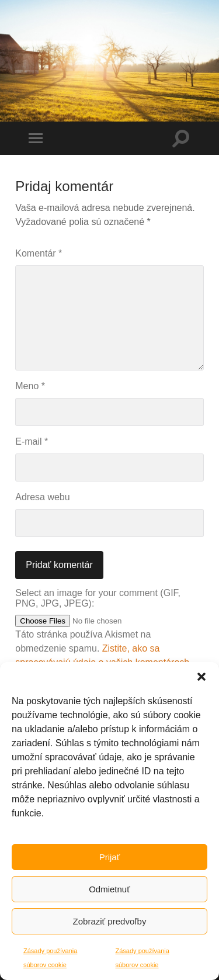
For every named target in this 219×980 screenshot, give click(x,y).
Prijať (110, 857)
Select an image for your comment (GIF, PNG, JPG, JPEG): (98, 598)
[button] (201, 677)
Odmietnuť (109, 889)
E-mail (32, 441)
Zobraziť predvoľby (110, 921)
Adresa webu (42, 497)
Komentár (39, 253)
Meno (30, 386)
